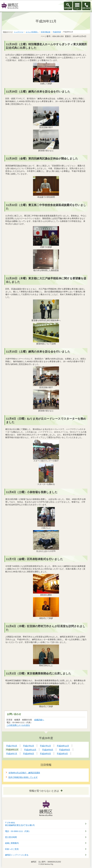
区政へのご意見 (12, 849)
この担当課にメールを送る (18, 725)
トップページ (19, 32)
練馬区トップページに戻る (17, 855)
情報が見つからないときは (44, 791)
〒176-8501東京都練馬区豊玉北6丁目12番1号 (20, 824)
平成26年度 (57, 32)
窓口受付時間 (11, 837)
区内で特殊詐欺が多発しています (23, 777)
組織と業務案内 (12, 843)
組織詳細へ (39, 720)
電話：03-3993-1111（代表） (18, 831)
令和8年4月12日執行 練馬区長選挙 (24, 773)
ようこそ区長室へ (32, 32)
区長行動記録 (46, 32)
